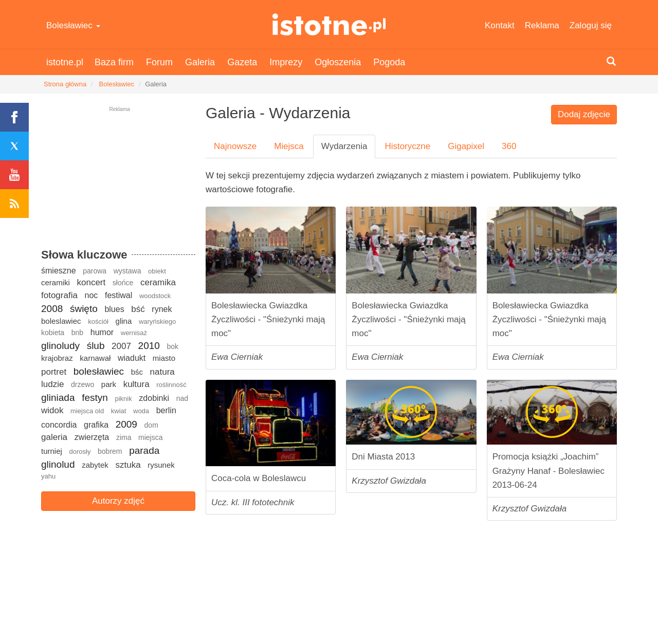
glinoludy (60, 346)
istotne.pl (329, 24)
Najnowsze (235, 146)
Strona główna (65, 84)
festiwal (118, 295)
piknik (123, 399)
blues (114, 309)
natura (162, 372)
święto (84, 309)
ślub (96, 346)
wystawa (127, 271)
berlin (166, 410)
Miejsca (289, 146)
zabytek (95, 465)
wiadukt (132, 358)
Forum (159, 62)
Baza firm (114, 62)
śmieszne (59, 271)
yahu (48, 476)
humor (102, 332)
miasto (164, 358)
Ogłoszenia (338, 62)
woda (141, 411)
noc (92, 295)
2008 (52, 309)
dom (151, 425)
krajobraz (57, 358)
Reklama (542, 25)
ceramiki (56, 282)
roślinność (171, 385)
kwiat (119, 411)
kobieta (53, 333)
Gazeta (242, 62)
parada (144, 450)
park (109, 384)
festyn (95, 398)
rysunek (161, 465)
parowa (95, 271)
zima (124, 437)
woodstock (155, 296)
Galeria (200, 62)
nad (182, 398)
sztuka (128, 465)
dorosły (80, 452)
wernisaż (134, 333)
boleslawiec (61, 321)
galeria (54, 437)
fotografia (59, 295)
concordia (59, 425)
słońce (123, 283)
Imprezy (286, 62)
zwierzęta (92, 437)
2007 (121, 346)
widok (52, 410)
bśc (137, 372)
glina (124, 321)
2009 (126, 424)
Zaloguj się (591, 25)
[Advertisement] (118, 182)
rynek (162, 309)
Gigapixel (466, 146)
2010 (149, 346)
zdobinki (154, 398)
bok (172, 346)
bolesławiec (99, 371)
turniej (52, 451)
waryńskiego (157, 321)
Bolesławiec (73, 25)
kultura (136, 384)
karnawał (95, 358)
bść (138, 309)
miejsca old (87, 411)
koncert (91, 282)
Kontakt (500, 25)
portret (54, 372)
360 (509, 146)
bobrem (110, 451)
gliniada (58, 398)
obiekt (157, 271)
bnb (77, 333)
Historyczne (407, 146)
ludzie (52, 384)
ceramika (158, 282)
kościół (98, 321)
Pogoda (389, 62)
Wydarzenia (344, 146)
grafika (96, 425)
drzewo (83, 384)
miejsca (150, 437)
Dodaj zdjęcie (584, 114)
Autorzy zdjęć (118, 501)
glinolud (58, 464)
